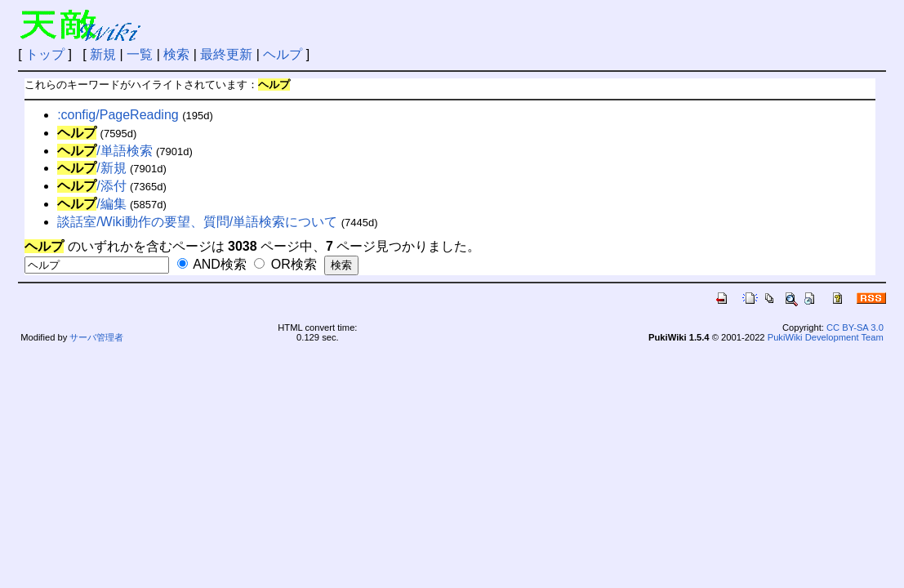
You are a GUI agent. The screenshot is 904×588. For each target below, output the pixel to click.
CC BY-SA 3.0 (855, 327)
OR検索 (285, 264)
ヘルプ (283, 54)
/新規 (91, 168)
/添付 (91, 186)
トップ (45, 54)
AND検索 (212, 264)
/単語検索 (105, 151)
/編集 (91, 204)
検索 (176, 54)
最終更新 (226, 54)
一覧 (140, 54)
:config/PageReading (118, 115)
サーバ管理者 (96, 337)
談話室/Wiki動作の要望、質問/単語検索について (197, 222)
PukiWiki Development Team (826, 337)
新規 (103, 54)
